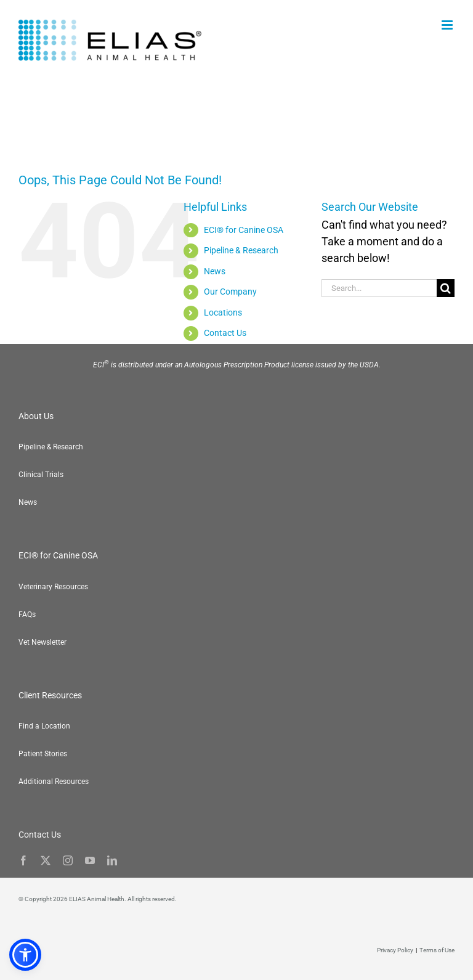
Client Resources (50, 695)
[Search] (446, 288)
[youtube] (90, 860)
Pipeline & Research (241, 250)
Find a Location (44, 726)
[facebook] (23, 860)
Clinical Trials (41, 475)
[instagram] (68, 860)
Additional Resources (54, 782)
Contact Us (225, 333)
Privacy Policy (395, 950)
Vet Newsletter (42, 642)
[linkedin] (112, 860)
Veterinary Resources (53, 587)
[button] (448, 955)
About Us (36, 416)
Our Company (230, 292)
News (215, 271)
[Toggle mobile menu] (448, 25)
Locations (223, 312)
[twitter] (46, 860)
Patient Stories (43, 754)
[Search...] (379, 288)
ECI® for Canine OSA (244, 230)
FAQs (27, 615)
